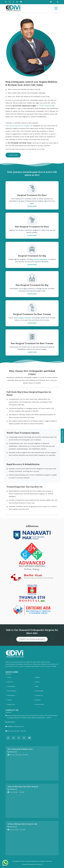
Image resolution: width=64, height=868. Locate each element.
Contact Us (38, 695)
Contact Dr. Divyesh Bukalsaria (32, 639)
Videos (37, 682)
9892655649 (12, 752)
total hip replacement (40, 259)
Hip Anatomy (10, 695)
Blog (36, 686)
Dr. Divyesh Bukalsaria (44, 106)
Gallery (37, 677)
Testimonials (38, 691)
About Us (9, 682)
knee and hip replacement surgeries (18, 126)
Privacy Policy (39, 704)
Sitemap (37, 700)
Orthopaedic (10, 686)
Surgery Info (10, 704)
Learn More (13, 155)
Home (8, 677)
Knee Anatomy (11, 691)
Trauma (9, 700)
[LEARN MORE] (32, 206)
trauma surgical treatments (23, 318)
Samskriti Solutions (36, 864)
